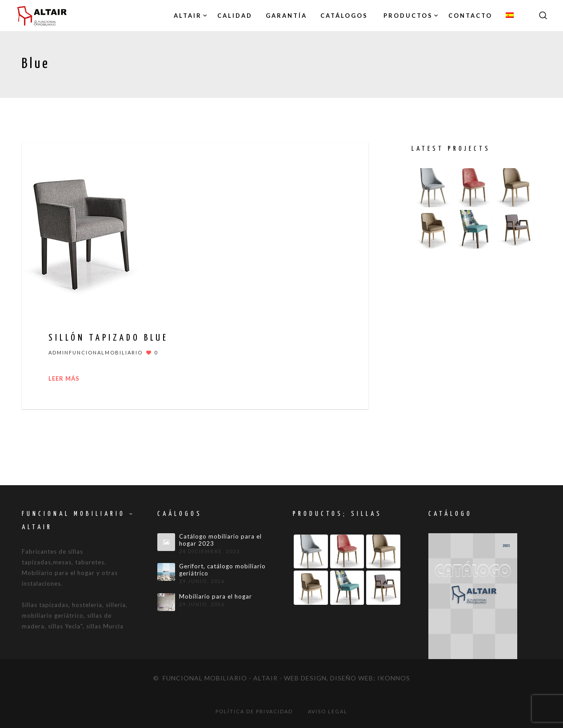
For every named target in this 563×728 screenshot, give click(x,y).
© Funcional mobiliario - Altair (216, 678)
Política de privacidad (254, 711)
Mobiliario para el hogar (216, 597)
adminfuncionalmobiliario (96, 352)
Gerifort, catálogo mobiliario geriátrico (222, 570)
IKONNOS (394, 678)
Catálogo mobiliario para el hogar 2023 (220, 540)
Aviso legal (328, 711)
